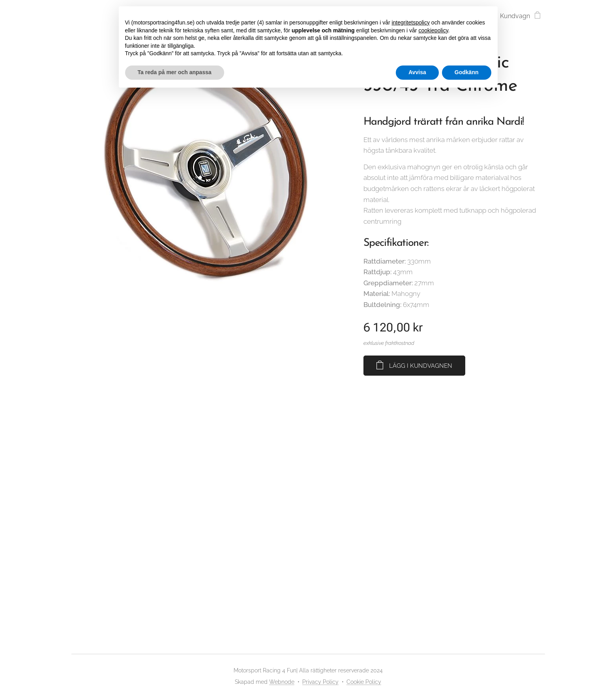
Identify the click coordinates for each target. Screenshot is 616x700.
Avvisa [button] (417, 72)
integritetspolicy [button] (411, 22)
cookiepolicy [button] (433, 30)
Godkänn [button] (467, 72)
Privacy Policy (320, 682)
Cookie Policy (364, 682)
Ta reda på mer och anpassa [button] (175, 72)
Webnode (282, 682)
